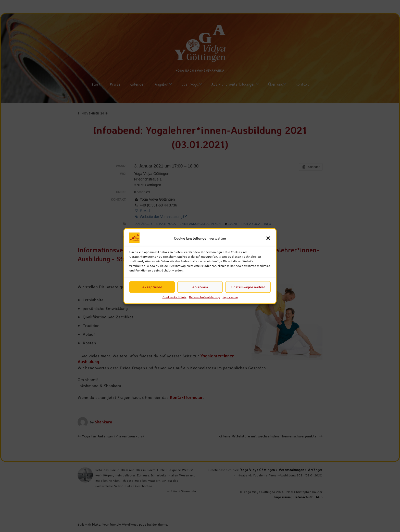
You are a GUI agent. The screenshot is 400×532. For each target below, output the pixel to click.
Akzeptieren (152, 287)
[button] (268, 238)
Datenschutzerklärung (205, 297)
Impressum (230, 297)
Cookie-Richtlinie (174, 297)
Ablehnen (200, 287)
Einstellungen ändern (248, 287)
